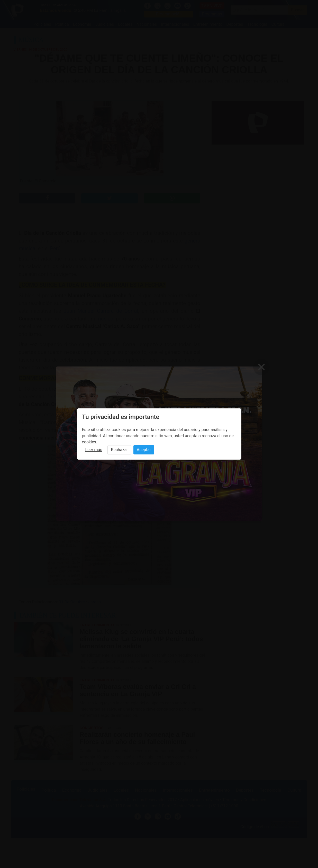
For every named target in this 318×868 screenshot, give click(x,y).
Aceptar (144, 450)
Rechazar (119, 450)
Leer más (94, 450)
